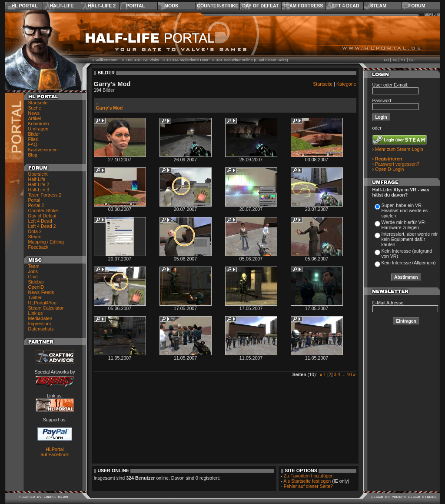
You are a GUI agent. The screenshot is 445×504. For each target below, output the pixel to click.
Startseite (38, 103)
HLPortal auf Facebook (55, 452)
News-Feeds (41, 292)
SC (412, 60)
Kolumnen (39, 123)
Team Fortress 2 (45, 195)
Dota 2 (35, 231)
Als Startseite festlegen (307, 481)
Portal (135, 6)
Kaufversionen (43, 150)
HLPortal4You (42, 303)
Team (34, 266)
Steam (378, 6)
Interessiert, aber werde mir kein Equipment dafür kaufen (410, 239)
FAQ (33, 144)
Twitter (35, 297)
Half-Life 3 (39, 190)
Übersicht (38, 174)
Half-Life (61, 6)
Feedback (38, 247)
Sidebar (36, 282)
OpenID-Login (389, 169)
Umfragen (38, 129)
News (34, 113)
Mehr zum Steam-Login (399, 149)
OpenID (36, 287)
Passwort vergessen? (397, 164)
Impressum (40, 324)
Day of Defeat (260, 6)
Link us (36, 313)
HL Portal (25, 6)
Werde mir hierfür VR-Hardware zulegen (404, 225)
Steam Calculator (46, 308)
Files (33, 139)
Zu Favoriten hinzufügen (309, 476)
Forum (417, 6)
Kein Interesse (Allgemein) (409, 263)
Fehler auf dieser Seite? (308, 486)
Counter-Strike (218, 6)
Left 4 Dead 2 (42, 226)
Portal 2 (36, 205)
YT (403, 60)
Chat (33, 277)
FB (386, 60)
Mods (171, 6)
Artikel (35, 118)
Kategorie (346, 84)
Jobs (33, 271)
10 (349, 374)
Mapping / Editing (46, 242)
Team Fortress (303, 6)
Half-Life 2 (102, 6)
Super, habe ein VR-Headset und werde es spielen (405, 210)
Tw (395, 60)
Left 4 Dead (344, 6)
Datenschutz (41, 329)
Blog (33, 155)
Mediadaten (40, 318)
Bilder (34, 134)
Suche (35, 108)
